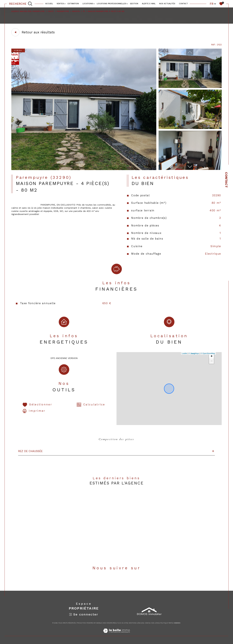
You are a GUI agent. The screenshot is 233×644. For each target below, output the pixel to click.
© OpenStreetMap (208, 353)
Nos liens (155, 623)
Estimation (73, 4)
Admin (147, 623)
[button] (190, 166)
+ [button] (212, 356)
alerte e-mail (149, 4)
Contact (226, 180)
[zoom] (84, 169)
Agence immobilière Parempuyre (28, 11)
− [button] (212, 361)
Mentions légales (136, 623)
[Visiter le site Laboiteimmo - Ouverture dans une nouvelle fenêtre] (116, 634)
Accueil (49, 4)
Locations (88, 4)
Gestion (134, 4)
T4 (84, 11)
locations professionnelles (111, 4)
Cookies (177, 623)
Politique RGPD (166, 623)
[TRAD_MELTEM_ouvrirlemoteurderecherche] (21, 4)
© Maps (194, 353)
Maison (76, 11)
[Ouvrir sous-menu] (65, 3)
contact (183, 4)
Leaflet (185, 353)
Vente (51, 11)
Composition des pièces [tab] (116, 439)
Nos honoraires (109, 623)
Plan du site (122, 623)
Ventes (60, 4)
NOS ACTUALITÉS (167, 4)
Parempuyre (63, 11)
